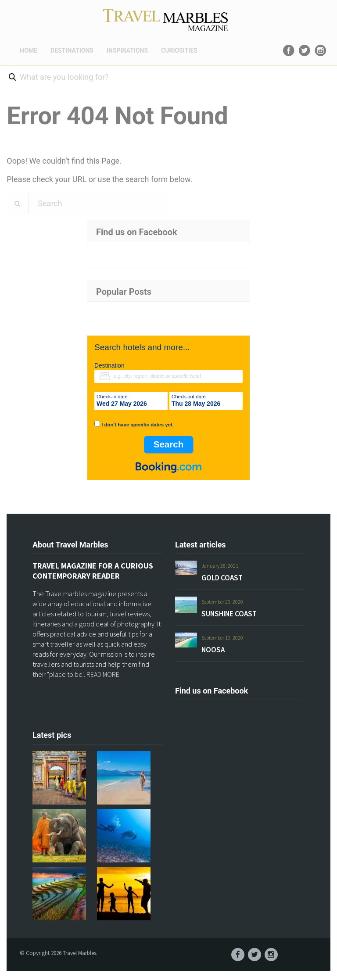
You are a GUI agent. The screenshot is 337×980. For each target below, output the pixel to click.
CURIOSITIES (179, 50)
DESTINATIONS (72, 50)
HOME (29, 50)
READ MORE (103, 674)
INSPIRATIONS (127, 50)
